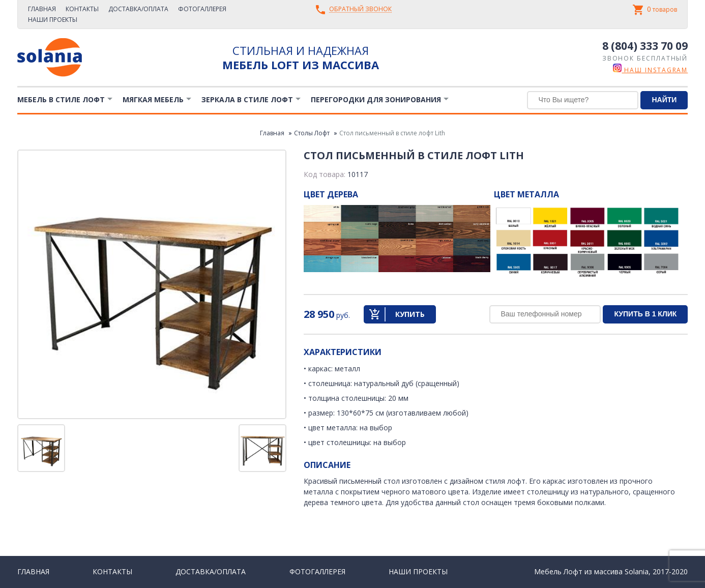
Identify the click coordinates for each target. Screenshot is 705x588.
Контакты (82, 9)
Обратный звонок (360, 9)
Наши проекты (53, 20)
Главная (42, 9)
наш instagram (650, 70)
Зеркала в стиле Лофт (247, 99)
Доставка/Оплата (138, 9)
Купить (410, 314)
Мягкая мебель (153, 99)
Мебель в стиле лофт (61, 99)
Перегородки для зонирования (376, 99)
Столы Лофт (312, 133)
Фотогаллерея (202, 9)
